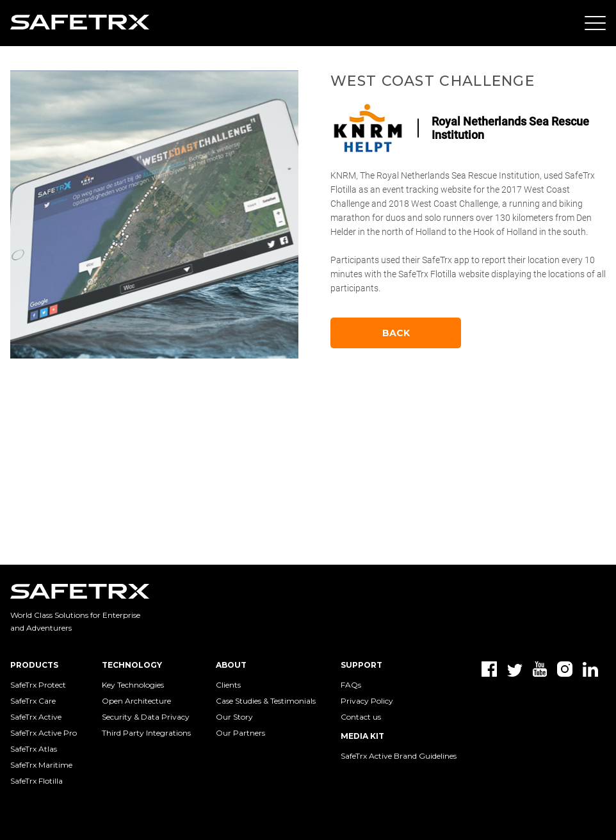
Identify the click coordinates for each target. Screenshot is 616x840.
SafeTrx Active (36, 717)
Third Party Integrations (146, 733)
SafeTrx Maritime (41, 765)
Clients (228, 685)
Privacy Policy (367, 701)
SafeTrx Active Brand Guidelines (399, 756)
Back (396, 333)
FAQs (351, 685)
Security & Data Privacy (146, 717)
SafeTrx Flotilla (36, 781)
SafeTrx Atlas (34, 749)
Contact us (361, 717)
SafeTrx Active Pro (44, 733)
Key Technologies (133, 685)
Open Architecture (136, 701)
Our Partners (240, 733)
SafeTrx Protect (38, 685)
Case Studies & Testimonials (266, 701)
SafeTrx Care (33, 701)
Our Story (234, 717)
